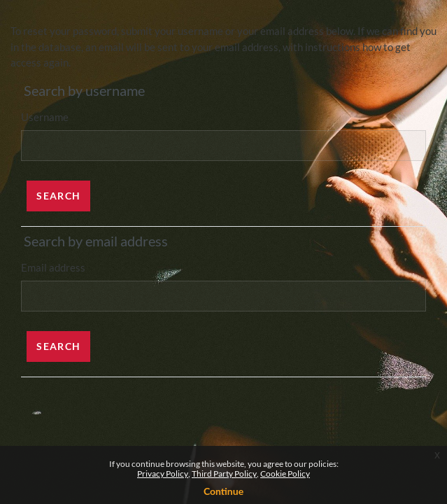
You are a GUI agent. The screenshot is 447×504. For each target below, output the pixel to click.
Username (45, 117)
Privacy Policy (163, 474)
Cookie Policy (285, 474)
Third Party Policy (224, 474)
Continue (223, 491)
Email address (53, 267)
